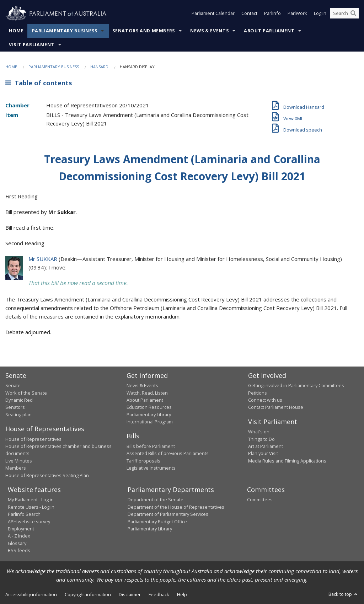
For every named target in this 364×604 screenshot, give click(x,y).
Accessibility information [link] (31, 594)
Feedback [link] (159, 594)
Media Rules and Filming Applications (287, 461)
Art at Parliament (266, 446)
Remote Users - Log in (31, 507)
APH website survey (29, 522)
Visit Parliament (32, 45)
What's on (259, 432)
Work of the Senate (26, 393)
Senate (13, 385)
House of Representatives (33, 439)
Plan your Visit (263, 453)
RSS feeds (19, 550)
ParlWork (297, 14)
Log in (320, 14)
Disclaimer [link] (130, 594)
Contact (249, 14)
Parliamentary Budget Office (157, 522)
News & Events (209, 31)
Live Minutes (19, 461)
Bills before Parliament (151, 446)
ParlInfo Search (24, 514)
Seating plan (18, 415)
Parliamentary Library (149, 415)
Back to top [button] (344, 594)
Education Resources (149, 407)
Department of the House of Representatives (176, 507)
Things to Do (261, 439)
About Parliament (269, 31)
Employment (21, 529)
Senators (15, 407)
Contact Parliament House (276, 407)
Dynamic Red (19, 400)
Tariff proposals (143, 461)
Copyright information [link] (88, 594)
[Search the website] (344, 14)
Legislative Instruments (151, 468)
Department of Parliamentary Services (168, 514)
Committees (260, 499)
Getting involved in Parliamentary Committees (296, 385)
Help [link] (182, 594)
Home (16, 31)
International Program (150, 422)
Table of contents (39, 83)
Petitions (258, 393)
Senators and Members (144, 31)
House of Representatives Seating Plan (47, 475)
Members (16, 468)
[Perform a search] (353, 14)
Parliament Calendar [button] (213, 14)
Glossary (17, 543)
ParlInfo (272, 14)
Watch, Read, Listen (147, 393)
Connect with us (265, 400)
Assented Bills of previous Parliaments (168, 453)
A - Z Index (19, 536)
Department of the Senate (156, 499)
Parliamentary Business (65, 31)
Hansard (99, 67)
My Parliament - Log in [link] (31, 499)
